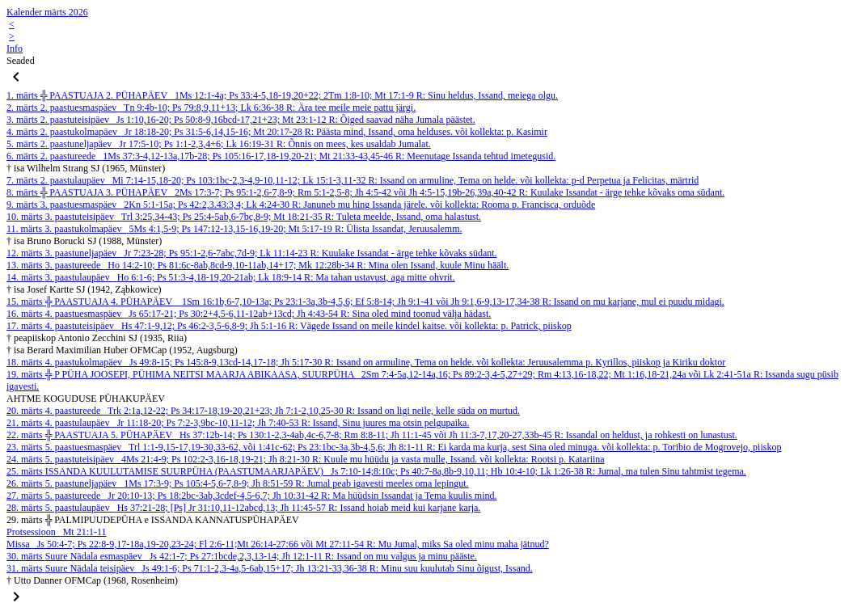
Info (15, 49)
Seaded (21, 61)
